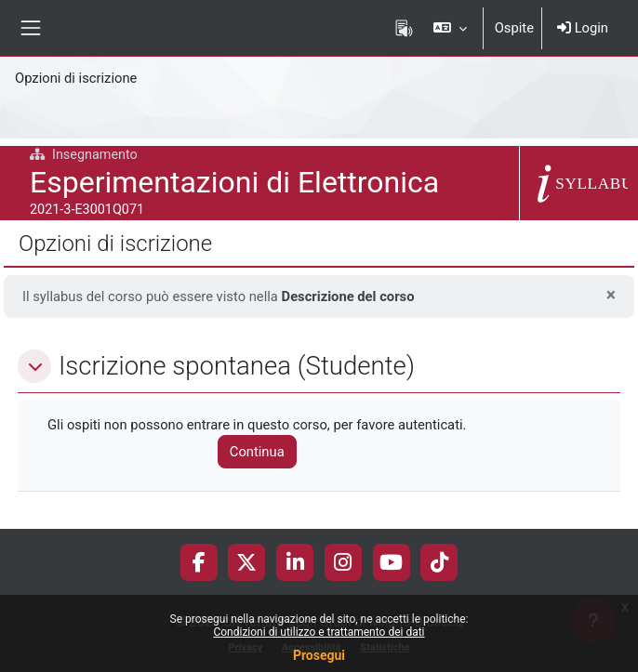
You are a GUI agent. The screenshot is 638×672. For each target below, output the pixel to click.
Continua (257, 452)
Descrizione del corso (348, 296)
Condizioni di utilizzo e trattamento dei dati (319, 632)
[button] (450, 28)
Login (583, 28)
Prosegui (319, 655)
